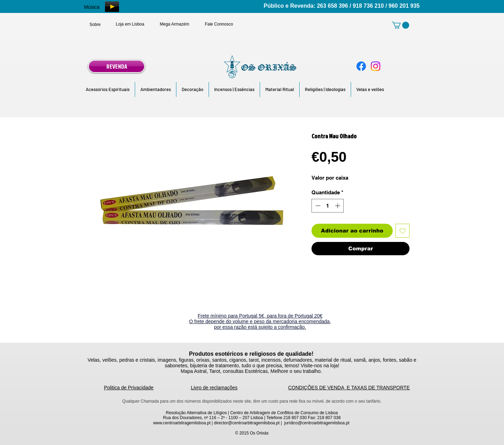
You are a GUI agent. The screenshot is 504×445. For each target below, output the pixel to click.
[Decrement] (317, 206)
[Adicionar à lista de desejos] (403, 231)
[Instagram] (376, 66)
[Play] (112, 7)
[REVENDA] (117, 66)
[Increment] (338, 206)
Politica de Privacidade (129, 388)
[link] (401, 25)
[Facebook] (361, 66)
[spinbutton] (328, 206)
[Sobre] (95, 25)
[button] (108, 89)
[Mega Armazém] (174, 24)
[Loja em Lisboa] (130, 24)
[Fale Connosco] (219, 24)
